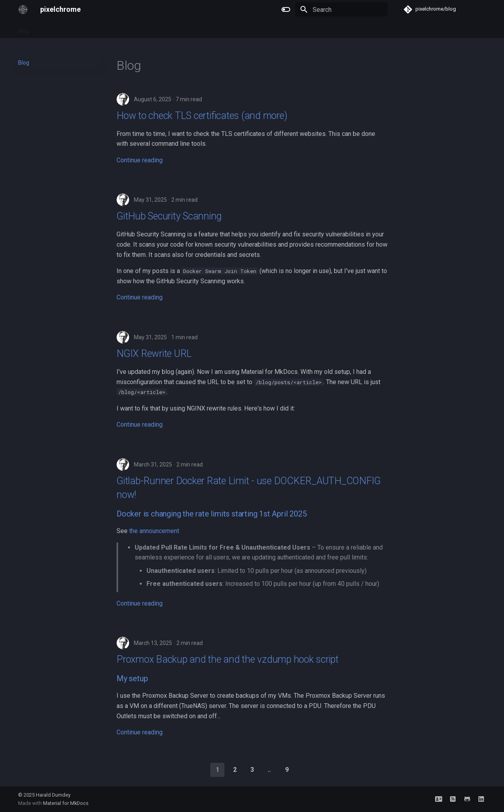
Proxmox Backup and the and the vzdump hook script (228, 659)
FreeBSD (71, 29)
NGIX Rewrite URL (154, 354)
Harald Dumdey (53, 795)
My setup (132, 678)
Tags (45, 29)
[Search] (341, 9)
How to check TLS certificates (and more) (202, 116)
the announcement (154, 531)
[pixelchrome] (23, 9)
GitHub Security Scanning (169, 216)
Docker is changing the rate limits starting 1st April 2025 (211, 514)
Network (102, 29)
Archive (131, 29)
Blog (24, 29)
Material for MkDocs (66, 803)
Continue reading (140, 160)
